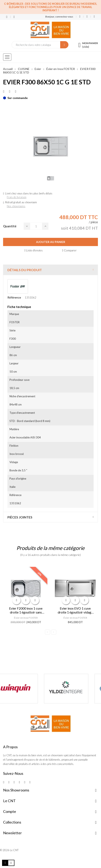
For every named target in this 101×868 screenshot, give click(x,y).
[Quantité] (36, 226)
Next (54, 632)
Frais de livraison (17, 197)
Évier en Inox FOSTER (26, 618)
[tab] (50, 270)
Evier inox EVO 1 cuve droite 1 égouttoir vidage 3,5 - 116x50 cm (75, 610)
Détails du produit (25, 270)
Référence (14, 297)
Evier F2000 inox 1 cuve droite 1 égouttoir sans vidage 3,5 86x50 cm (26, 610)
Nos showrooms (16, 206)
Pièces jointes (20, 517)
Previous (48, 632)
